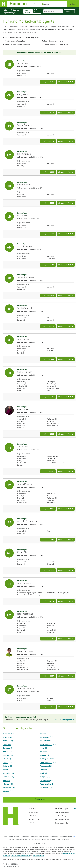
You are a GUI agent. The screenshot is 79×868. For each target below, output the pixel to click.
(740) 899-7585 (48, 203)
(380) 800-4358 (48, 295)
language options (39, 855)
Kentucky (7, 773)
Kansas (6, 770)
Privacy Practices (14, 837)
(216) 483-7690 (48, 707)
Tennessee (45, 766)
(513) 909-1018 (48, 434)
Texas (43, 770)
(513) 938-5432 (48, 509)
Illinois (6, 762)
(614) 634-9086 (48, 234)
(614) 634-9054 (48, 265)
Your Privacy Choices (66, 837)
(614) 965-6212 (48, 82)
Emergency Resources (62, 819)
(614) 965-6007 (48, 141)
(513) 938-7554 (48, 601)
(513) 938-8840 (48, 471)
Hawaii (6, 759)
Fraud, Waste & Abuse (39, 839)
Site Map (11, 839)
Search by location (29, 11)
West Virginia (46, 784)
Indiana (6, 766)
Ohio (42, 748)
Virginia (43, 777)
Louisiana (7, 777)
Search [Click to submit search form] (69, 11)
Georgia (6, 755)
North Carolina (46, 744)
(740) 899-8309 (48, 326)
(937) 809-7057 (48, 397)
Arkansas (7, 741)
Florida (6, 751)
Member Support (65, 808)
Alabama (6, 733)
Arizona (6, 737)
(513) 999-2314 (48, 676)
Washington (45, 780)
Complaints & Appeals (62, 816)
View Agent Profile (66, 82)
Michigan (6, 784)
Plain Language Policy (62, 823)
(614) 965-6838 (48, 570)
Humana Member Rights (62, 812)
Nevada (43, 733)
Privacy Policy (25, 837)
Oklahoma (44, 751)
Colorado (6, 748)
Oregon (43, 755)
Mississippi (7, 788)
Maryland (7, 780)
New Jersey (45, 737)
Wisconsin (44, 788)
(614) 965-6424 (48, 359)
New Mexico (45, 741)
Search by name (37, 11)
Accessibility (51, 839)
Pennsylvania (46, 759)
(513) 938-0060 (48, 638)
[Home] (15, 4)
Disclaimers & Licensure (23, 839)
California (7, 744)
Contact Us (32, 816)
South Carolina (46, 762)
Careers (31, 823)
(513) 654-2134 (48, 539)
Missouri (6, 791)
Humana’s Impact (35, 819)
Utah (42, 773)
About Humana (34, 812)
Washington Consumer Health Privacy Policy (44, 837)
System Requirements (63, 839)
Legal (5, 837)
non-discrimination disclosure (20, 855)
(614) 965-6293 (48, 172)
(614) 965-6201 (48, 112)
